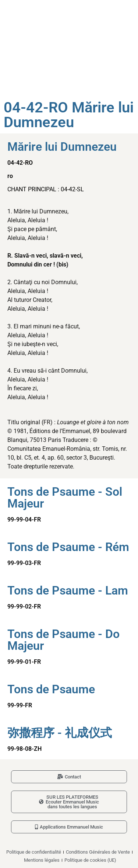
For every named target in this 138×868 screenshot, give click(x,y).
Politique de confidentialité (34, 852)
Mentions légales (42, 860)
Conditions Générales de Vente (98, 852)
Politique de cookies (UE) (90, 860)
